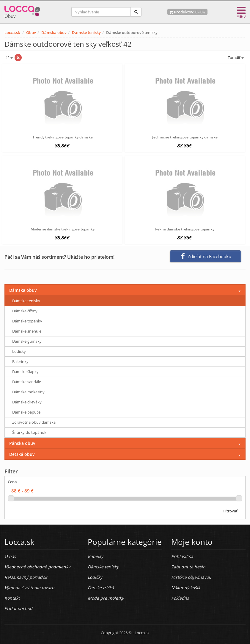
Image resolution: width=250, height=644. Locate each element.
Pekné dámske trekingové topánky (185, 229)
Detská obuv (22, 454)
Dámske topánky (27, 321)
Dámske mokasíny (28, 392)
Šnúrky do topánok (29, 432)
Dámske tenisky (86, 32)
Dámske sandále (27, 382)
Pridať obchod (18, 608)
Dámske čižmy (25, 311)
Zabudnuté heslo (188, 567)
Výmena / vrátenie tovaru (29, 588)
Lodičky (19, 351)
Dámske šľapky (25, 372)
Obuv (31, 32)
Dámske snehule (27, 331)
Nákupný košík (186, 588)
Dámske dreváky (27, 402)
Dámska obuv (54, 32)
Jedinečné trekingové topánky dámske (185, 137)
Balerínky (20, 361)
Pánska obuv (22, 443)
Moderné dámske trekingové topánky (63, 229)
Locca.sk (12, 32)
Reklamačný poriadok (26, 577)
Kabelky (95, 556)
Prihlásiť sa (182, 556)
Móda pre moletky (106, 598)
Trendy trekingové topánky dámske (63, 137)
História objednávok (191, 577)
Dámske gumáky (27, 341)
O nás (10, 556)
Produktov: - (187, 12)
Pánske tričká (101, 588)
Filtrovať (230, 511)
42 (9, 57)
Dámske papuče (26, 412)
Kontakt (12, 598)
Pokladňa (180, 598)
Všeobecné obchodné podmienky (37, 567)
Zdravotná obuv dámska (34, 422)
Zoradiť (235, 57)
